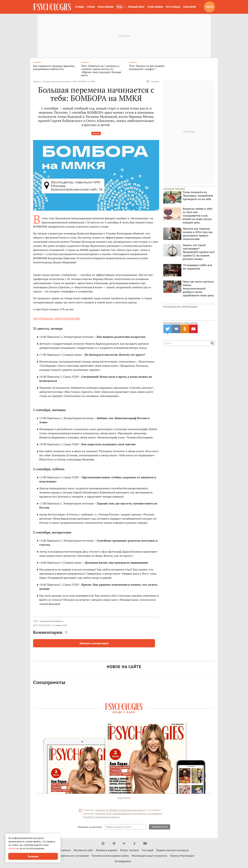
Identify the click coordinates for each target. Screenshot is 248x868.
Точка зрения (105, 7)
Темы (119, 7)
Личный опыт (136, 7)
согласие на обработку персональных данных (120, 811)
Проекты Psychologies (182, 856)
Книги (96, 134)
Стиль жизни (155, 7)
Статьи (91, 7)
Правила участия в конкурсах (172, 851)
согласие (14, 848)
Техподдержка (123, 862)
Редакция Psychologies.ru (52, 621)
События (37, 82)
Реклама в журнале (107, 851)
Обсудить (153, 82)
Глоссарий (189, 7)
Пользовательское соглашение (71, 856)
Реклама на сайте (83, 851)
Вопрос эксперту (130, 851)
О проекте (65, 851)
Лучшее (79, 7)
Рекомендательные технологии (149, 856)
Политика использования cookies (110, 856)
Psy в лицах (173, 7)
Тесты (209, 7)
